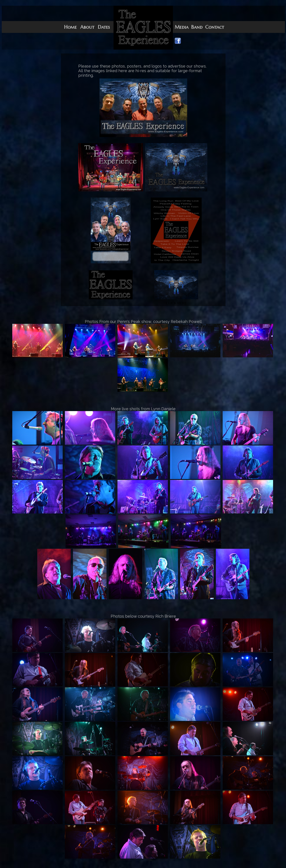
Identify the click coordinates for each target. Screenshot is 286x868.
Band (197, 27)
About (87, 27)
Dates (104, 27)
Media (182, 27)
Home (70, 27)
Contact (215, 27)
